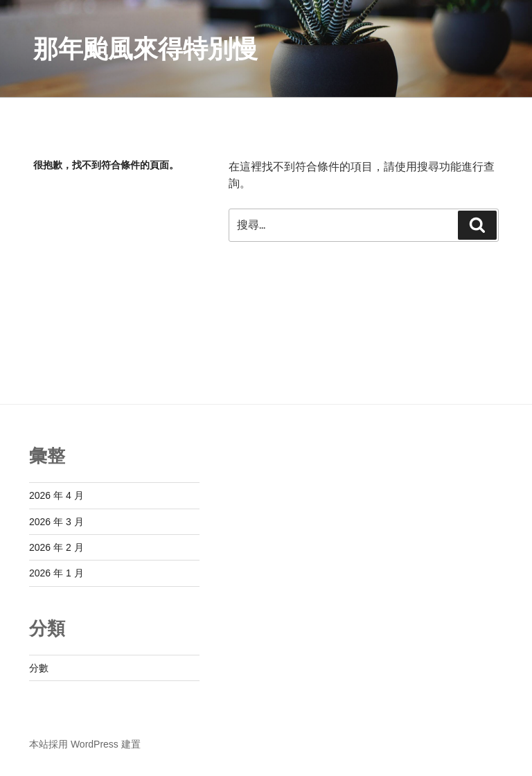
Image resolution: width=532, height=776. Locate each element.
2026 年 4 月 (56, 495)
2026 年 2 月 (56, 547)
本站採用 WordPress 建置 (85, 744)
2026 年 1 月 (56, 573)
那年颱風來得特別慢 (145, 49)
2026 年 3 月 (56, 522)
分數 (39, 668)
